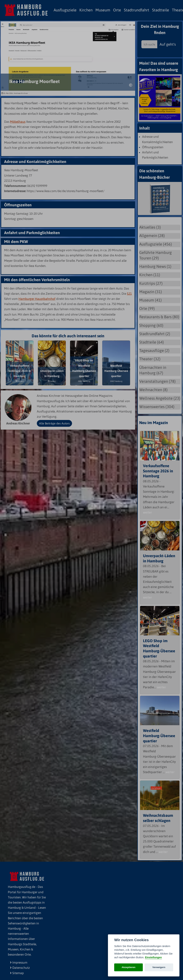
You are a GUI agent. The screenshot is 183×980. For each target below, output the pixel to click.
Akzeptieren (129, 967)
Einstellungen (153, 957)
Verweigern (159, 967)
